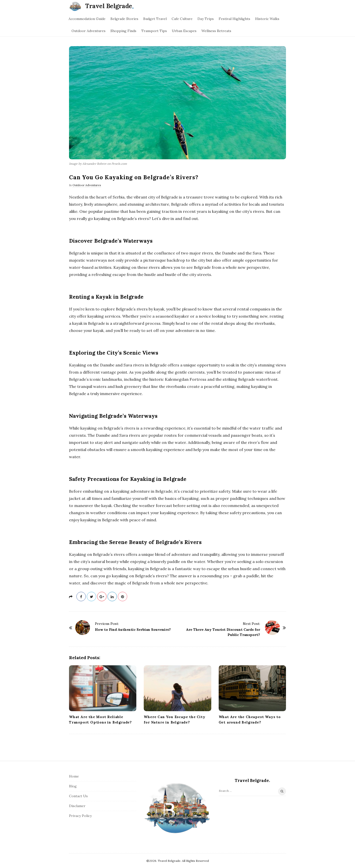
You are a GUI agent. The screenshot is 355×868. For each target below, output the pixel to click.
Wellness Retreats (216, 31)
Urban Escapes (184, 31)
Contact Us (78, 796)
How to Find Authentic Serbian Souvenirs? (133, 630)
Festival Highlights (234, 19)
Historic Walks (267, 19)
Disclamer (77, 806)
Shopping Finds (123, 31)
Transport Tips (154, 31)
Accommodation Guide (87, 19)
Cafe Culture (182, 19)
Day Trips (206, 19)
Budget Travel (155, 19)
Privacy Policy (80, 816)
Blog (73, 786)
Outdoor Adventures (89, 31)
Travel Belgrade (109, 6)
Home (74, 776)
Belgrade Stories (124, 19)
